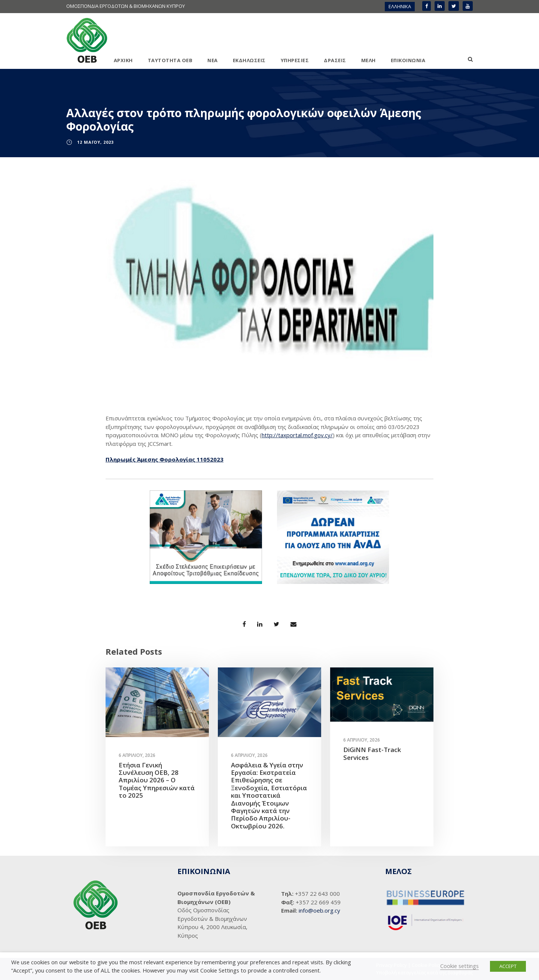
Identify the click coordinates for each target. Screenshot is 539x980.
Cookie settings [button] (459, 966)
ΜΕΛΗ (369, 60)
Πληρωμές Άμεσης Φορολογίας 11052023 (165, 459)
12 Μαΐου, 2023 (95, 142)
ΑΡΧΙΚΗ (123, 60)
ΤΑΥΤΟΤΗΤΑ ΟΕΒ (170, 60)
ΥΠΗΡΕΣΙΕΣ (295, 60)
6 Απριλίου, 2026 (137, 755)
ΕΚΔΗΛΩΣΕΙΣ (249, 60)
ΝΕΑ (213, 60)
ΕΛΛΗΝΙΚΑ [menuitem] (400, 6)
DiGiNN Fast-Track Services (372, 753)
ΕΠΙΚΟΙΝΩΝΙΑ (408, 60)
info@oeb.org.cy (319, 910)
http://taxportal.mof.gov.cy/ (297, 435)
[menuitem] (400, 7)
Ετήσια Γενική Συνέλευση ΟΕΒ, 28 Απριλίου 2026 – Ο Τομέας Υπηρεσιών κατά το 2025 (157, 780)
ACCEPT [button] (508, 966)
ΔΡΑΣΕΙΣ (335, 60)
